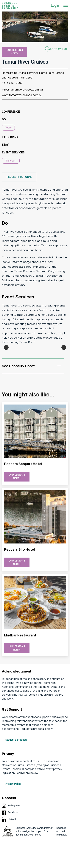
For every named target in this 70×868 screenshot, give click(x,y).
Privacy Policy (13, 812)
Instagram (11, 834)
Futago (63, 863)
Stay (5, 145)
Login (55, 6)
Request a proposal (16, 768)
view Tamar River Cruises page (35, 472)
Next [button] (64, 362)
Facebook (10, 841)
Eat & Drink (10, 137)
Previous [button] (6, 362)
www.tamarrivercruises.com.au (22, 95)
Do (4, 119)
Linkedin (10, 848)
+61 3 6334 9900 (12, 83)
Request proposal (19, 177)
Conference (11, 112)
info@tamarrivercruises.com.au (22, 89)
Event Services (13, 152)
